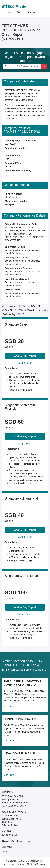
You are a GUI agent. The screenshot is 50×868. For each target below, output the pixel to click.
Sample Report (25, 363)
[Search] (44, 66)
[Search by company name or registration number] (28, 66)
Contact (32, 12)
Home (8, 12)
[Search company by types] (9, 66)
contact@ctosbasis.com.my (17, 841)
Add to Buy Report (25, 356)
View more (9, 706)
